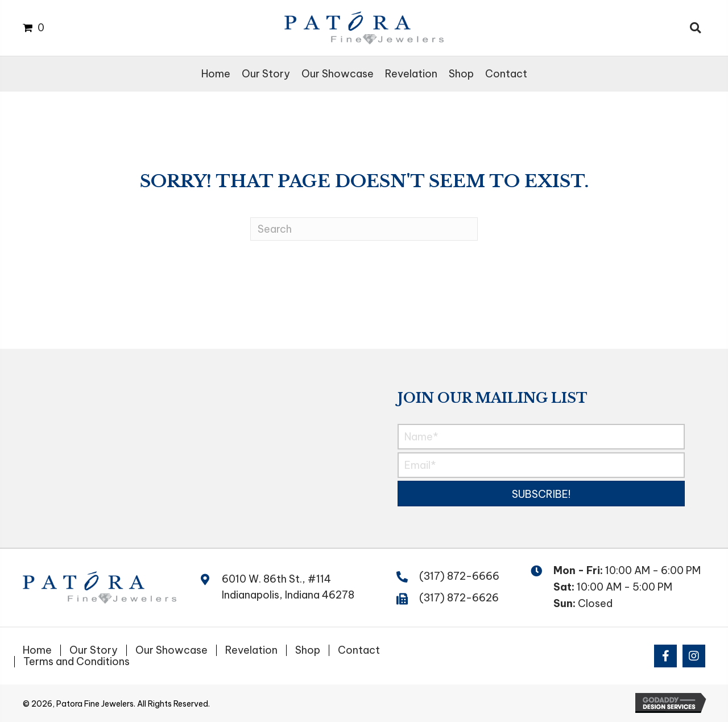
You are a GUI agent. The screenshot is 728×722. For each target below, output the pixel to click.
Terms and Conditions (76, 662)
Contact (359, 650)
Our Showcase (171, 650)
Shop (308, 650)
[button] (541, 494)
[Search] (364, 229)
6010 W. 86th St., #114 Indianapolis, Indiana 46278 (288, 587)
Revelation (251, 650)
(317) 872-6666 (459, 576)
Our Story (94, 650)
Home (37, 650)
